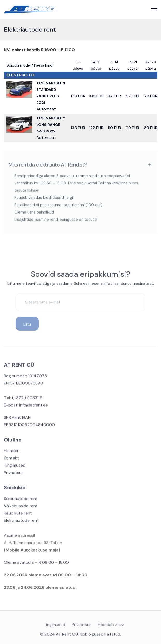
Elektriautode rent (21, 522)
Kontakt (11, 460)
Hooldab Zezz (111, 627)
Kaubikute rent (18, 515)
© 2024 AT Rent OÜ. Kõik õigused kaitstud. (81, 636)
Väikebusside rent (21, 507)
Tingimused (15, 467)
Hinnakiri (12, 452)
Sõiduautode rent (21, 500)
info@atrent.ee (33, 407)
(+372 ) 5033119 (27, 399)
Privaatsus (14, 474)
